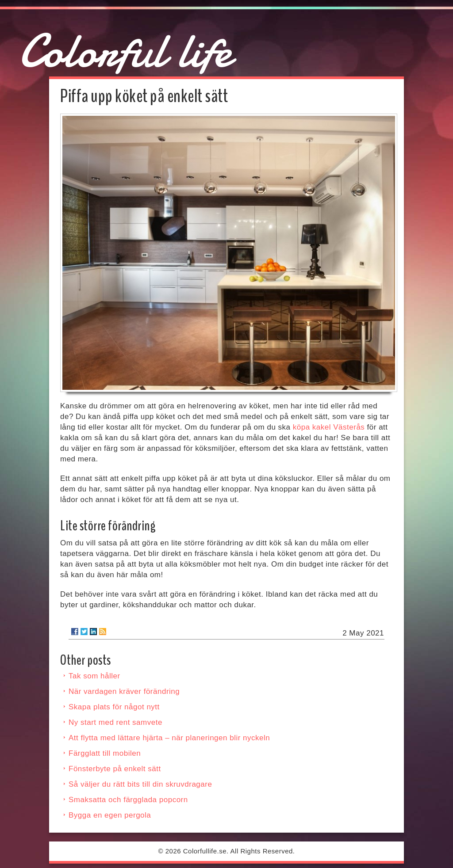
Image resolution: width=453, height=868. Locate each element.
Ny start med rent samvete (115, 722)
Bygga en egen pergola (110, 815)
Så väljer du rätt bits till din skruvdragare (140, 784)
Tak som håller (94, 676)
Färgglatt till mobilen (105, 753)
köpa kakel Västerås (329, 427)
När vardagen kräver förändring (124, 691)
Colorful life (125, 51)
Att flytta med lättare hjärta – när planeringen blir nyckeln (169, 738)
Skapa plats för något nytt (114, 707)
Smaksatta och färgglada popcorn (128, 800)
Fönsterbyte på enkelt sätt (115, 769)
